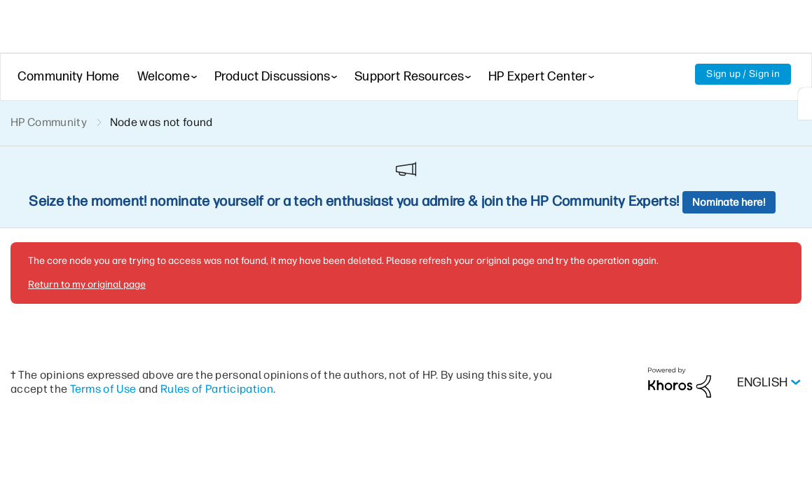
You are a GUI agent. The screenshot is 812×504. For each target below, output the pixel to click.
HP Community (49, 122)
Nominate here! (729, 202)
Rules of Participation (217, 389)
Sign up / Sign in (743, 74)
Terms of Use (103, 389)
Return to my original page (87, 285)
